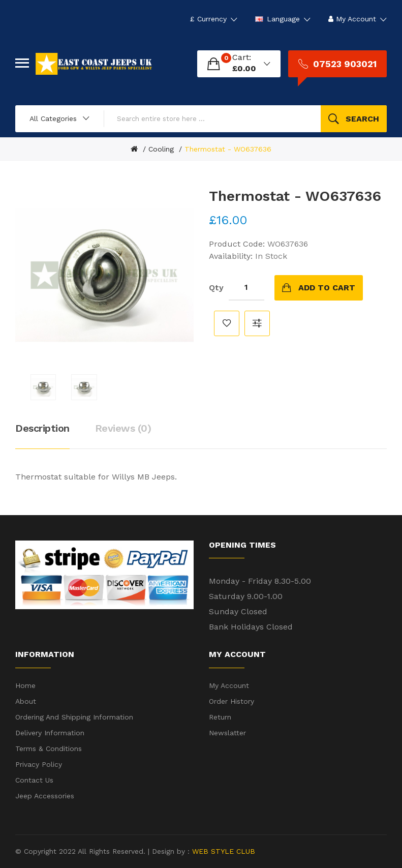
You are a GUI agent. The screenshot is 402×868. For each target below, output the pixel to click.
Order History (231, 701)
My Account (229, 685)
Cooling (161, 149)
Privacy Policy (39, 764)
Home (25, 685)
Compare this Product (257, 323)
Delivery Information (50, 733)
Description (42, 428)
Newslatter (227, 733)
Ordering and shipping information (74, 717)
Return (220, 717)
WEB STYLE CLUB (222, 851)
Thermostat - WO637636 (228, 149)
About (26, 701)
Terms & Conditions (49, 749)
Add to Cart (327, 288)
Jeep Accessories (45, 796)
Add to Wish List (227, 323)
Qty (216, 288)
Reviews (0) (123, 428)
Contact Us (34, 780)
